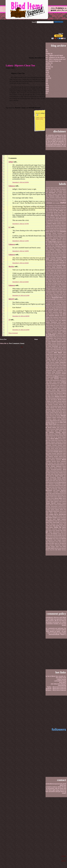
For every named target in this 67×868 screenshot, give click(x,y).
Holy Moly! (63, 682)
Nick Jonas (50, 426)
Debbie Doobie (62, 272)
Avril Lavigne (56, 203)
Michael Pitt (54, 408)
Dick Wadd (48, 280)
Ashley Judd (58, 201)
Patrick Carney (39, 119)
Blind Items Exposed (26, 10)
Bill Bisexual (46, 214)
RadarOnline (59, 458)
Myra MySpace (47, 417)
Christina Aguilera (61, 246)
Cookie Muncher (55, 256)
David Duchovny (62, 269)
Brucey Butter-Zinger (56, 227)
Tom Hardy (63, 526)
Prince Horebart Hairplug (52, 450)
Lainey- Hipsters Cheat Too (20, 65)
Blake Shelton (62, 216)
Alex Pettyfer (50, 191)
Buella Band (63, 228)
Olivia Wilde (58, 431)
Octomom (53, 429)
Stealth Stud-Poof (54, 511)
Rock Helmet (54, 468)
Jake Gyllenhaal (50, 335)
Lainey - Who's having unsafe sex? (55, 59)
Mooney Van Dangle (55, 416)
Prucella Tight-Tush (57, 453)
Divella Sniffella (57, 282)
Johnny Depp (46, 354)
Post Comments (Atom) (17, 343)
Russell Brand (53, 471)
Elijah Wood (63, 291)
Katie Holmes (52, 366)
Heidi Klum (50, 324)
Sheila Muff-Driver (53, 495)
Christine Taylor (62, 248)
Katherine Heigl (57, 364)
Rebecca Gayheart (56, 460)
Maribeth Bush (62, 392)
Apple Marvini (49, 199)
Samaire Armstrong (50, 477)
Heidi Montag (57, 324)
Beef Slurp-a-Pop (51, 211)
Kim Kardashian (47, 372)
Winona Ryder (58, 548)
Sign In (61, 34)
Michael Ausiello (53, 405)
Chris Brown (51, 245)
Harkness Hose (57, 317)
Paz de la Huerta (56, 437)
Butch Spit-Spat (51, 230)
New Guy (57, 422)
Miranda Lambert (49, 413)
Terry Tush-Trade (54, 522)
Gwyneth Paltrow (54, 316)
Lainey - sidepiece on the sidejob (54, 57)
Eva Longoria (55, 296)
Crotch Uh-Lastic (54, 261)
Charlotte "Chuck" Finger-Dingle (47, 241)
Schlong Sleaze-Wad (45, 485)
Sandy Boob (49, 479)
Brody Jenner (50, 225)
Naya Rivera (54, 421)
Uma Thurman (46, 534)
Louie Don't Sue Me (47, 387)
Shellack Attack (62, 497)
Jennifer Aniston (56, 341)
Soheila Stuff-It (47, 508)
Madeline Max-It (57, 388)
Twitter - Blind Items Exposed (57, 687)
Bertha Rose (57, 212)
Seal (62, 487)
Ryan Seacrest (46, 474)
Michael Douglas (57, 406)
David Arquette (46, 267)
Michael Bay (63, 405)
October (47, 65)
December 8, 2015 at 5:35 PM (21, 182)
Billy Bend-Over (55, 214)
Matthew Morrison (61, 398)
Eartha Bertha (62, 290)
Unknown (12, 186)
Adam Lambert (46, 188)
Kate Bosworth (49, 364)
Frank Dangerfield (57, 306)
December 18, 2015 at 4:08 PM (21, 316)
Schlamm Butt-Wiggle (55, 484)
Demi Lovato (63, 273)
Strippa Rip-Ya (54, 514)
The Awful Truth (61, 678)
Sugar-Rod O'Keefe (57, 516)
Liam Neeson (63, 380)
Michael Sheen (62, 408)
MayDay (11, 267)
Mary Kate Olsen (49, 395)
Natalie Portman (47, 419)
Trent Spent (49, 531)
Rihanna (54, 465)
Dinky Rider (49, 282)
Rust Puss (60, 471)
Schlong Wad (55, 485)
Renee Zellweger (61, 461)
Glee (65, 311)
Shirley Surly (51, 498)
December (47, 54)
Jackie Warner (47, 333)
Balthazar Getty (53, 206)
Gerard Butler (62, 309)
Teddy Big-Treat (58, 521)
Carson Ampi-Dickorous (60, 237)
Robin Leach (46, 468)
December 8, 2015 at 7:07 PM (21, 224)
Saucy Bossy (62, 482)
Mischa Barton (58, 413)
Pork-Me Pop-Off (57, 445)
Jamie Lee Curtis (58, 337)
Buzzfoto (63, 232)
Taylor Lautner (61, 519)
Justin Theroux (50, 362)
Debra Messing (54, 273)
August (46, 69)
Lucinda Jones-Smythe (60, 387)
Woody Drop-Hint (50, 550)
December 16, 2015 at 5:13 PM (21, 295)
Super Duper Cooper (51, 518)
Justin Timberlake (61, 362)
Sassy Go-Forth (54, 482)
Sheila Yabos (54, 497)
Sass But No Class (61, 481)
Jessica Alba (49, 348)
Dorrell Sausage (52, 285)
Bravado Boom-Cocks (60, 220)
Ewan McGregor (47, 298)
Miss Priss (52, 414)
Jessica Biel (57, 348)
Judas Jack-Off (52, 359)
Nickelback (63, 426)
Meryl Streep (63, 403)
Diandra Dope (48, 278)
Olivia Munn (50, 431)
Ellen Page (60, 293)
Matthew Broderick (60, 397)
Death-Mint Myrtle (54, 272)
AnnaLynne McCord (61, 197)
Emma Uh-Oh (62, 294)
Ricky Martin (48, 465)
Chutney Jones (61, 251)
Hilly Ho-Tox (63, 325)
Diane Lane (63, 278)
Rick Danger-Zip (62, 463)
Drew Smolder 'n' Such (55, 286)
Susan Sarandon (62, 518)
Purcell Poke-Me (55, 455)
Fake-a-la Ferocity (50, 300)
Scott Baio (58, 487)
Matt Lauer (51, 397)
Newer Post (3, 339)
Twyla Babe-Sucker (54, 532)
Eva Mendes (63, 296)
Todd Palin (49, 526)
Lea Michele (55, 379)
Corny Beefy (63, 256)
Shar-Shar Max (48, 494)
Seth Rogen (56, 490)
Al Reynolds (52, 189)
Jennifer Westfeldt (57, 343)
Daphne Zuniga (51, 264)
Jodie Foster (63, 351)
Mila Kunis (48, 411)
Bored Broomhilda (61, 217)
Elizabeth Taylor (51, 293)
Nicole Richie (52, 428)
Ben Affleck (60, 211)
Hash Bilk (58, 321)
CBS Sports (63, 238)
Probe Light (48, 453)
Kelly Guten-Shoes (61, 367)
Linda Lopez (56, 382)
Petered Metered (46, 442)
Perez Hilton (55, 439)
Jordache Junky (62, 356)
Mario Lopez (50, 393)
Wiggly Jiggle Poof (57, 547)
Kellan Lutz (52, 367)
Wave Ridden (62, 542)
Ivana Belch (58, 332)
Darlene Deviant (52, 266)
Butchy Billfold (59, 230)
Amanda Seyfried (57, 194)
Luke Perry (49, 388)
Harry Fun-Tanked (61, 319)
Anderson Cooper (54, 196)
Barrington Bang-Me (61, 208)
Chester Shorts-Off (54, 243)
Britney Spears (52, 224)
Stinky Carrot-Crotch (60, 513)
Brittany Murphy (62, 224)
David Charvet (53, 269)
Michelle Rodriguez (51, 409)
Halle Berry (63, 316)
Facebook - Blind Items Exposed (56, 689)
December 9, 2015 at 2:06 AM (20, 263)
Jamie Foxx (49, 337)
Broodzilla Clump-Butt (60, 225)
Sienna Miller (58, 498)
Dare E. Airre (59, 264)
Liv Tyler (60, 384)
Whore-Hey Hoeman (60, 545)
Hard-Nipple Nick (48, 317)
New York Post (50, 424)
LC (10, 227)
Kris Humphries (56, 374)
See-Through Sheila (56, 489)
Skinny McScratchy (54, 500)
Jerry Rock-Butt (53, 346)
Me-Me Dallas (62, 400)
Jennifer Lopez (46, 343)
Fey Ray (53, 304)
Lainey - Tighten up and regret (53, 55)
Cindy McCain (51, 253)
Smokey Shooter (49, 505)
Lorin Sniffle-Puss (61, 385)
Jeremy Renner (52, 345)
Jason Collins (55, 340)
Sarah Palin (52, 481)
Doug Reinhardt (62, 285)
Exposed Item (57, 298)
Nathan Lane (56, 419)
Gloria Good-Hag (53, 312)
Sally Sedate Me (49, 476)
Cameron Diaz (47, 235)
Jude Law (60, 359)
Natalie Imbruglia (57, 417)
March (46, 76)
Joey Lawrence (48, 353)
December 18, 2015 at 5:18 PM (21, 330)
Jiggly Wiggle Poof (48, 350)
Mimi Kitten (63, 411)
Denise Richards (49, 275)
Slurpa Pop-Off (51, 503)
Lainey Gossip (61, 679)
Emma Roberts (54, 294)
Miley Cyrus (56, 411)
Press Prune (55, 449)
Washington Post (53, 542)
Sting (51, 513)
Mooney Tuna (46, 416)
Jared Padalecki (46, 340)
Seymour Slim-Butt (53, 492)
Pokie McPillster (59, 444)
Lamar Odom (63, 377)
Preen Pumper (46, 449)
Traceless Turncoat (51, 529)
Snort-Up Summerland (51, 506)
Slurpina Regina (61, 503)
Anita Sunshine (51, 197)
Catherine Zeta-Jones (53, 238)
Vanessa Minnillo (54, 537)
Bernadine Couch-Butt (47, 212)
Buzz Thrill (57, 232)
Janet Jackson (58, 338)
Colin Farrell (54, 254)
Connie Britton (62, 254)
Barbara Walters (62, 206)
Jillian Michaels (57, 350)
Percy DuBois (46, 439)
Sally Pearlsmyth (62, 474)
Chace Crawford (51, 240)
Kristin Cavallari (53, 375)
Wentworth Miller (50, 543)
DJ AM (64, 282)
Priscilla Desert (58, 452)
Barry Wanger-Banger (51, 209)
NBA (59, 421)
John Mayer (58, 353)
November (47, 63)
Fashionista (60, 301)
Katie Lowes (60, 366)
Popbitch (49, 445)
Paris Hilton (62, 434)
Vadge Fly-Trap (62, 534)
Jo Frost (48, 351)
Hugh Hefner (58, 329)
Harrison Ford (53, 319)
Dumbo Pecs (63, 288)
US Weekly (54, 534)
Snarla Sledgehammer (60, 505)
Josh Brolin (54, 358)
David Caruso (46, 269)
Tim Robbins (60, 524)
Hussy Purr (54, 330)
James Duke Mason (61, 335)
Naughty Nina (46, 421)
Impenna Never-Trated (47, 332)
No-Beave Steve (46, 429)
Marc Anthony (61, 390)
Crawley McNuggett (56, 257)
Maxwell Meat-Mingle (52, 400)
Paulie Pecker (46, 437)
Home (36, 339)
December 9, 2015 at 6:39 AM (20, 282)
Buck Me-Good (46, 228)
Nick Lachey (56, 426)
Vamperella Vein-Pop (52, 535)
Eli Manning (48, 291)
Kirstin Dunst (47, 374)
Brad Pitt (58, 219)
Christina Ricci (53, 248)
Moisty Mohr (59, 414)
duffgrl (11, 162)
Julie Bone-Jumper (61, 361)
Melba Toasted (57, 401)
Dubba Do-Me (56, 288)
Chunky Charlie (52, 251)
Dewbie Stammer (61, 277)
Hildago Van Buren (54, 325)
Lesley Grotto (46, 380)
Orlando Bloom (61, 432)
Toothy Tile (57, 527)
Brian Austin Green (51, 222)
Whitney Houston (49, 545)
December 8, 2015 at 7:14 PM (21, 241)
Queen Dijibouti (49, 457)
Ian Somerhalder (62, 330)
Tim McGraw (52, 524)
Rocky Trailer (62, 468)
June (46, 72)
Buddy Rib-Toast (55, 228)
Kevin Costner (59, 369)
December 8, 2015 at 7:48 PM (21, 251)
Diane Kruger (56, 278)
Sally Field (54, 474)
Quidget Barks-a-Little (60, 457)
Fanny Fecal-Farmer (61, 300)
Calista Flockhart (57, 233)
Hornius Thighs (51, 327)
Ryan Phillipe (59, 473)
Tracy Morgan (62, 529)
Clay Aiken (58, 253)
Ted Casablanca (49, 521)
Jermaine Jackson (61, 345)
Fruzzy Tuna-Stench (57, 308)
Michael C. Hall (49, 406)
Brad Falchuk (52, 219)
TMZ (65, 524)
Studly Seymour (47, 516)
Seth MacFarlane (47, 490)
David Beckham (57, 267)
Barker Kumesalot (50, 208)
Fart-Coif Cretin (52, 301)
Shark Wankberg (56, 494)
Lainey (41, 118)
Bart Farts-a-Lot (62, 209)
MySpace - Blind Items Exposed (56, 690)
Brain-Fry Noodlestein (48, 220)
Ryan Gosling (52, 473)
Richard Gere (53, 463)
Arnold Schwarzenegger (60, 199)
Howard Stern (60, 327)
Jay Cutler (48, 341)
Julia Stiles (52, 361)
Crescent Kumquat (56, 259)
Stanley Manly (59, 510)
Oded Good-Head (61, 429)
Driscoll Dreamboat (47, 288)
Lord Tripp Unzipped (50, 385)
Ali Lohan (59, 193)
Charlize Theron (61, 240)
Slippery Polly (58, 502)
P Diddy (46, 434)
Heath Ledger (62, 322)
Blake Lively (54, 216)
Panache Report (54, 434)
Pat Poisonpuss (51, 436)
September (47, 67)
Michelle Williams (61, 409)
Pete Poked (51, 440)
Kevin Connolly (50, 369)
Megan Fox (50, 401)
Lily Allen (49, 382)
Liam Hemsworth (54, 380)
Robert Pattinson (56, 466)
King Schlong (56, 372)
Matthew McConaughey (50, 398)
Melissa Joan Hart (47, 403)
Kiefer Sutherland (58, 370)
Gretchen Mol (58, 314)
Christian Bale (51, 246)
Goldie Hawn (62, 312)
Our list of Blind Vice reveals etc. (56, 676)
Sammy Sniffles (62, 477)
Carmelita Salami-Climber (59, 235)
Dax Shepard (58, 270)
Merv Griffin (56, 403)
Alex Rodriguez (58, 191)
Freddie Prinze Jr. (46, 308)
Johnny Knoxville (54, 354)
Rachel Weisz (51, 458)
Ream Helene (46, 460)
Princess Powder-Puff (47, 452)
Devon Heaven (52, 277)
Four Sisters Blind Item (46, 306)
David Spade (51, 270)
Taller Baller (52, 519)
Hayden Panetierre (51, 322)
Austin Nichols (47, 203)
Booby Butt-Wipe (50, 217)
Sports (53, 510)
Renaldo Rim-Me (51, 461)
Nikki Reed (60, 428)
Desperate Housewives (60, 275)
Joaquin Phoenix (55, 351)
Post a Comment (13, 333)
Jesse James (62, 346)
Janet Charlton (49, 338)
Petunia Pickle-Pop (56, 442)
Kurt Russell (61, 375)
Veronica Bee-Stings (46, 539)
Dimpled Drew (55, 280)
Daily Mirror (63, 262)
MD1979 (11, 299)
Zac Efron (58, 550)
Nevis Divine (51, 422)
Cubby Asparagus (48, 262)
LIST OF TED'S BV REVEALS (49, 384)
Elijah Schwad (56, 291)
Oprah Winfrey (49, 432)
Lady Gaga (50, 377)
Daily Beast (56, 262)
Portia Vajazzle (46, 447)
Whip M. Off (58, 543)
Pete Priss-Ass (59, 440)
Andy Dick (63, 196)
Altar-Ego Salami (47, 194)
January (47, 78)
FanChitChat (62, 685)
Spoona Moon (46, 510)
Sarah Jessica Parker (60, 479)
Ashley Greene (51, 201)
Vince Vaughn (57, 540)
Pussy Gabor (63, 455)
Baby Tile (46, 206)
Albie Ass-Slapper (61, 189)
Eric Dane (48, 296)
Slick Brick (63, 500)
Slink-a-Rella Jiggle (48, 502)
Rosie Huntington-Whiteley (54, 469)
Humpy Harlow (47, 330)
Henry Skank (46, 325)
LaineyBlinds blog (60, 681)
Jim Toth (64, 350)
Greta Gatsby (50, 314)
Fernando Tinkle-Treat (54, 303)
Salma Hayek (59, 476)
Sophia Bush (54, 508)
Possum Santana (55, 447)
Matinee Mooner (59, 395)
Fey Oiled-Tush (46, 304)
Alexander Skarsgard (48, 193)
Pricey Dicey (63, 449)
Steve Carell (63, 511)
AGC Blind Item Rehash (58, 684)
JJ (9, 320)
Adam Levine (54, 188)
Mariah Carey (55, 392)
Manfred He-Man (51, 390)
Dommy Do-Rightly (53, 283)
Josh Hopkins (62, 358)
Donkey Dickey (62, 283)
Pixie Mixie (51, 444)
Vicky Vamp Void (57, 539)
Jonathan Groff (52, 356)
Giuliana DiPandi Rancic (55, 311)
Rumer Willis (46, 471)
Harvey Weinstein (50, 321)
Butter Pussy (49, 232)
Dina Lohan (63, 280)
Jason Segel (63, 340)
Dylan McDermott (52, 290)
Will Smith (51, 548)
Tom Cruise (56, 526)
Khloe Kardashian (47, 370)
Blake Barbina (46, 216)
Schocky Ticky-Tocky (49, 487)
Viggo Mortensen (48, 540)
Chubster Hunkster (55, 249)
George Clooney (54, 309)
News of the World (61, 424)
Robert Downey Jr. (61, 465)
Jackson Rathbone (57, 333)
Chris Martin (59, 244)
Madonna (64, 388)
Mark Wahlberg (58, 393)
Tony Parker (49, 527)
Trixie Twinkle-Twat (57, 531)
